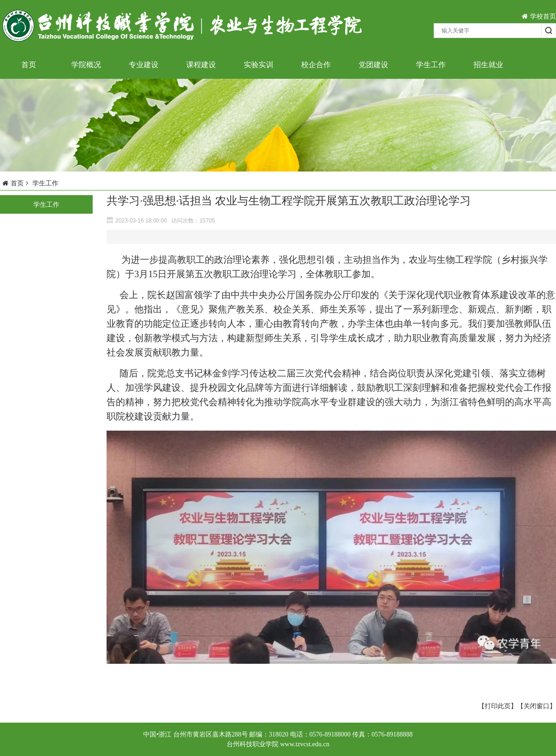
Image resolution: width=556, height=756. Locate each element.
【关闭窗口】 (537, 706)
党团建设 (373, 65)
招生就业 (488, 65)
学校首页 (539, 16)
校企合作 (316, 65)
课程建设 (201, 65)
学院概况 (86, 65)
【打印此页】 (498, 706)
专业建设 (144, 65)
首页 (29, 65)
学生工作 (431, 65)
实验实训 (259, 65)
